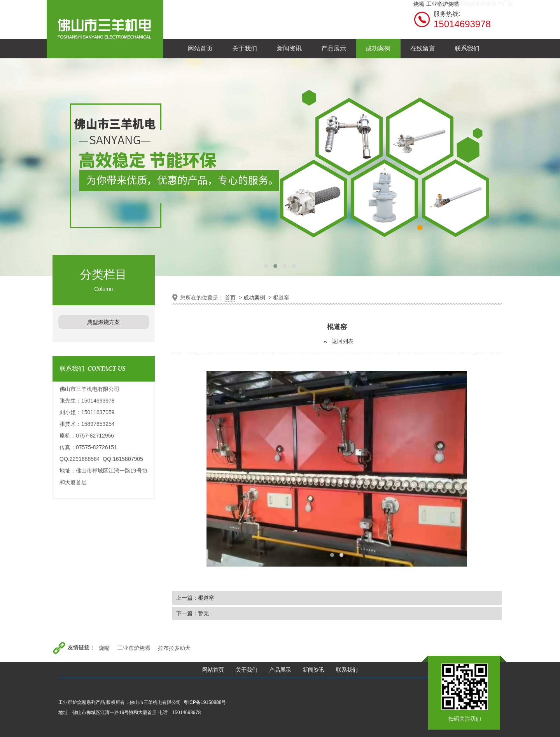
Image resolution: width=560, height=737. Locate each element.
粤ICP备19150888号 (205, 702)
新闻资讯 (313, 670)
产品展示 (280, 670)
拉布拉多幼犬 (174, 648)
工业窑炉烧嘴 (443, 4)
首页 (230, 298)
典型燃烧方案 (103, 322)
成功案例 (254, 298)
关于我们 (247, 670)
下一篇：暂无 (192, 613)
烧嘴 (419, 4)
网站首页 (213, 670)
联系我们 (347, 670)
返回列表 (338, 341)
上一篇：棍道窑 (195, 598)
